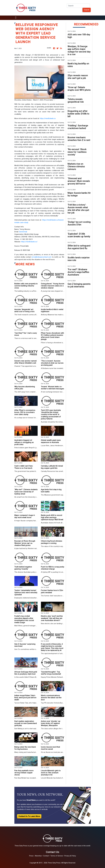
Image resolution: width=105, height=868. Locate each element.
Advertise (38, 856)
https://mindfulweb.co (48, 118)
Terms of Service (57, 856)
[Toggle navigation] (16, 18)
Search (87, 10)
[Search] (78, 6)
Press (31, 856)
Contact (46, 856)
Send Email (23, 232)
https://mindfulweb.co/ (29, 242)
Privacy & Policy (70, 856)
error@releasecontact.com (42, 257)
